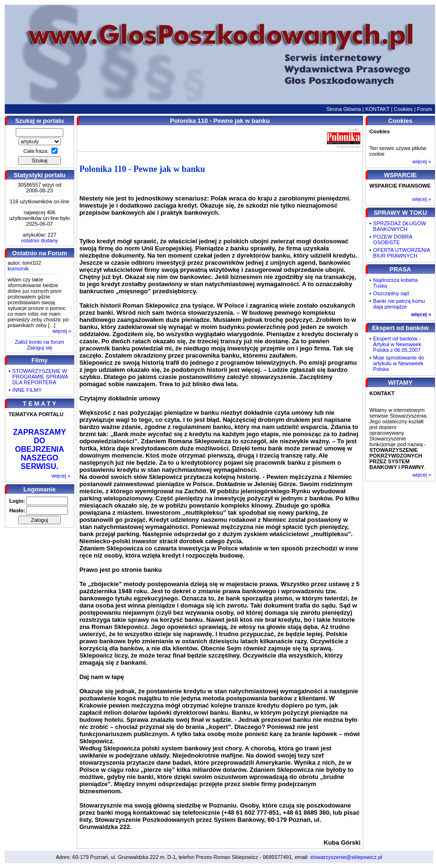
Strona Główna (344, 109)
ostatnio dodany (40, 240)
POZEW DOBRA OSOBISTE (393, 239)
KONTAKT (377, 109)
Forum (425, 109)
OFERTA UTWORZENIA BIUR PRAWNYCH (401, 253)
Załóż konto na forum (39, 342)
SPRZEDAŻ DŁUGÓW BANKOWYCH (400, 226)
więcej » (62, 331)
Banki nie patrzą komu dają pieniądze (399, 304)
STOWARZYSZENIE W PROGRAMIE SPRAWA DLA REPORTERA (40, 377)
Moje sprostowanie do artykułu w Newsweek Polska (399, 363)
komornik (18, 269)
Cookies (403, 109)
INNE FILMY (27, 390)
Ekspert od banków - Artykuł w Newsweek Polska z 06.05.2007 (397, 344)
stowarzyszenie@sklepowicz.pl (346, 857)
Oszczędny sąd (391, 293)
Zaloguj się (39, 348)
